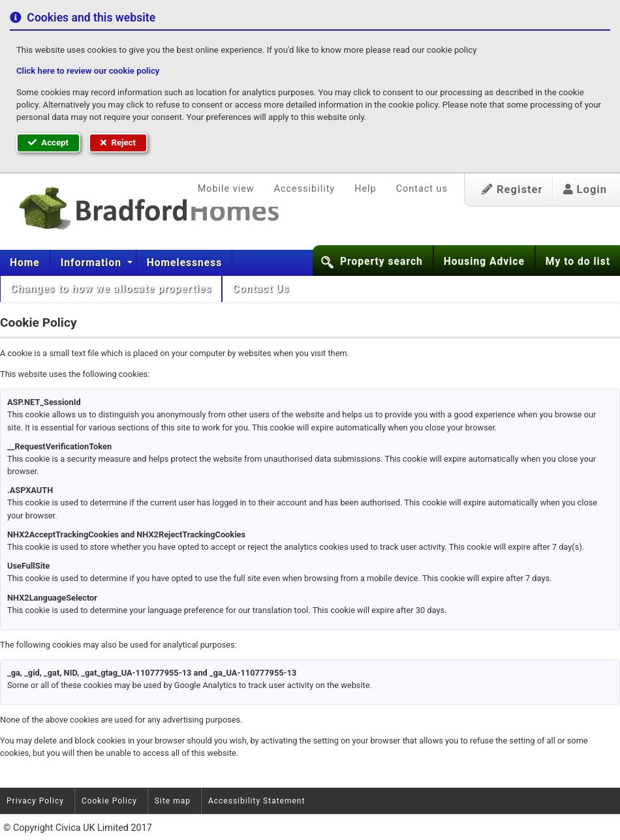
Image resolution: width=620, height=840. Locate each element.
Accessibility (305, 189)
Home (25, 263)
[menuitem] (25, 263)
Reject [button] (118, 142)
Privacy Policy (35, 801)
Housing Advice (484, 262)
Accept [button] (48, 142)
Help (365, 189)
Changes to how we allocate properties (111, 289)
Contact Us (262, 289)
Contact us (422, 189)
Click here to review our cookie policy (88, 71)
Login (585, 189)
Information (93, 263)
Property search (381, 262)
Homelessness (185, 263)
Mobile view (226, 189)
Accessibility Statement (256, 801)
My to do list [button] (578, 262)
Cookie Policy (109, 801)
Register (512, 189)
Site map (173, 801)
